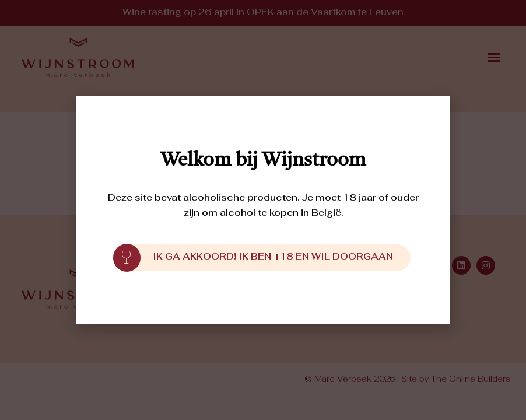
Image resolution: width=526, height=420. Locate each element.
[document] (263, 210)
